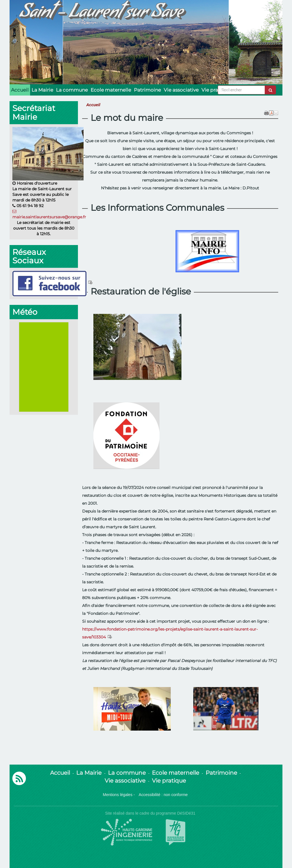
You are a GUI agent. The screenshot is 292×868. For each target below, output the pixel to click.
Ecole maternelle (111, 90)
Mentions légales (118, 795)
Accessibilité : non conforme (163, 795)
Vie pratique (216, 90)
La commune (72, 90)
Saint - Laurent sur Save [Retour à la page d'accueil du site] (101, 14)
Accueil (20, 90)
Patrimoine (147, 90)
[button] (276, 113)
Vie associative (181, 90)
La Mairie (42, 90)
